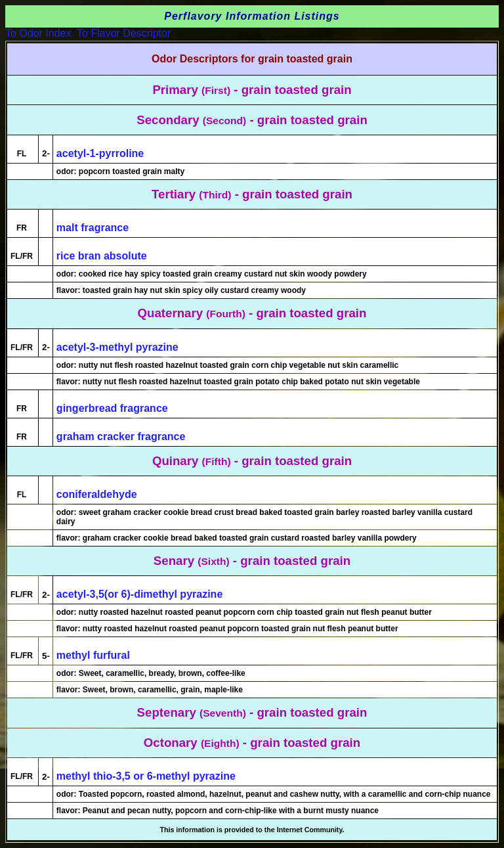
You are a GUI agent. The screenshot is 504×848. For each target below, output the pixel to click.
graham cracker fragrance (121, 436)
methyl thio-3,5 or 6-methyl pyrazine (146, 776)
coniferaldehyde (97, 494)
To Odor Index (38, 33)
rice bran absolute (102, 256)
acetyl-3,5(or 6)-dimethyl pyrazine (139, 594)
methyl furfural (93, 655)
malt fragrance (93, 228)
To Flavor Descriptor (124, 33)
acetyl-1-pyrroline (100, 153)
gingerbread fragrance (112, 408)
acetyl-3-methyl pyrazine (117, 347)
